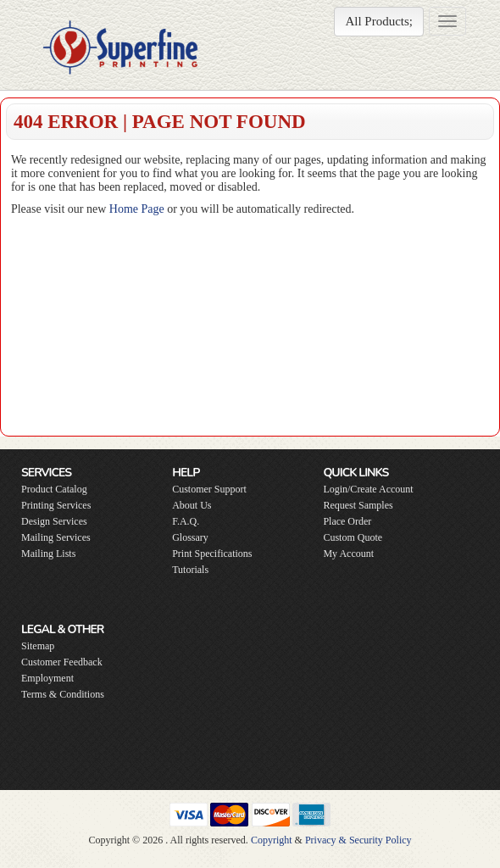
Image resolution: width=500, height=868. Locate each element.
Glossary (190, 537)
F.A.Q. (186, 521)
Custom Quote (353, 537)
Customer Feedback (62, 662)
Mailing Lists (48, 554)
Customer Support (209, 489)
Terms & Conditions (63, 694)
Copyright (272, 840)
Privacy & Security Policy (358, 840)
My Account (348, 554)
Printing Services (56, 505)
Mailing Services (56, 537)
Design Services (54, 521)
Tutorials (190, 570)
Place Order (347, 521)
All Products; (379, 21)
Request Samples (358, 505)
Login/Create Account (368, 489)
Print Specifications (212, 554)
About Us (192, 505)
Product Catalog (54, 489)
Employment (47, 678)
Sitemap (38, 646)
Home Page (137, 209)
